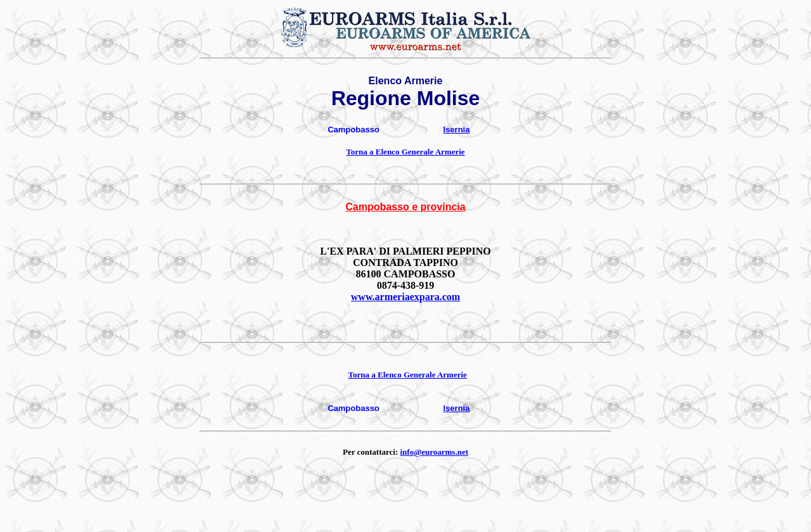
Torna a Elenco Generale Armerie (405, 152)
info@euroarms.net (434, 452)
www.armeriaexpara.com (405, 297)
